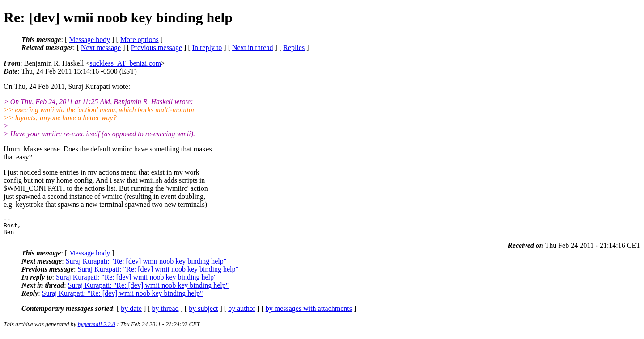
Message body (89, 40)
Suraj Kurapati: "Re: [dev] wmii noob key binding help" (146, 265)
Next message (101, 48)
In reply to (207, 48)
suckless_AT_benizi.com (126, 63)
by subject (203, 312)
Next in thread (253, 48)
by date (131, 312)
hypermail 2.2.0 (97, 328)
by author (242, 312)
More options (140, 40)
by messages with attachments (309, 312)
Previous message (157, 48)
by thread (165, 312)
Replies (294, 48)
